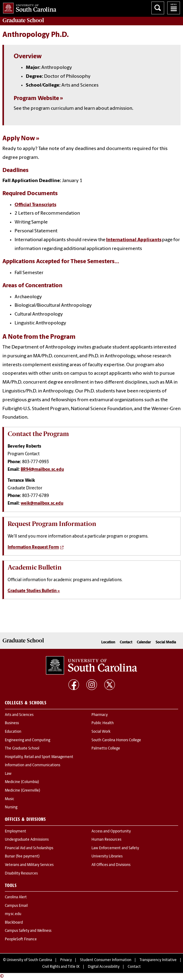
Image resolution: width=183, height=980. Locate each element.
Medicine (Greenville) (22, 791)
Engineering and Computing (28, 740)
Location (108, 642)
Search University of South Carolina (158, 8)
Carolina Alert (16, 897)
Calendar (144, 642)
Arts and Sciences (19, 715)
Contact (126, 642)
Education (13, 732)
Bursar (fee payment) (22, 857)
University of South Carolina (29, 960)
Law (8, 774)
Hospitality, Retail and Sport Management (39, 757)
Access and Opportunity (111, 832)
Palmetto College (106, 749)
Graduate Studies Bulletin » (34, 591)
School (23, 20)
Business (12, 723)
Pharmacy (100, 715)
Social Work (101, 732)
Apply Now (19, 139)
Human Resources (106, 840)
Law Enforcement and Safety (115, 848)
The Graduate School (22, 749)
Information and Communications (33, 765)
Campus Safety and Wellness (28, 931)
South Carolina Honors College (116, 740)
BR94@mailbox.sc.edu (42, 470)
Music (10, 799)
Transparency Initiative (158, 960)
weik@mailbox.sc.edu (42, 504)
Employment (16, 832)
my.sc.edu (13, 914)
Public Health (103, 723)
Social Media (166, 642)
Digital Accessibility (104, 967)
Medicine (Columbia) (22, 782)
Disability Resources (21, 874)
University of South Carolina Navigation (174, 8)
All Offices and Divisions (111, 865)
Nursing (11, 807)
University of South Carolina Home (28, 7)
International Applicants (134, 240)
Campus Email (16, 906)
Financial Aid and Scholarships (29, 848)
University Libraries (107, 857)
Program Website (36, 99)
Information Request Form (33, 547)
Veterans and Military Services (29, 865)
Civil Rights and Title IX (61, 967)
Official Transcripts (35, 205)
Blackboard (14, 923)
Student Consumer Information (106, 960)
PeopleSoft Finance (21, 939)
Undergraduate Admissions (27, 840)
